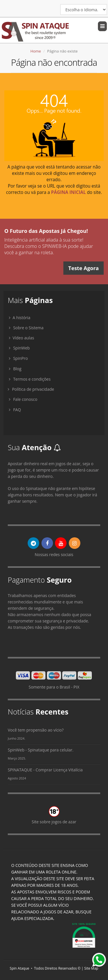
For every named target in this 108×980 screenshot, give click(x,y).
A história (19, 318)
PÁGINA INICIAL (68, 192)
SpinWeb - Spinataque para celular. (41, 750)
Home (36, 51)
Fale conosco (23, 399)
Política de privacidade (31, 389)
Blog (15, 369)
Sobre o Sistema (26, 328)
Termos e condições (30, 379)
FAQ (15, 410)
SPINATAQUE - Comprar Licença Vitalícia (45, 770)
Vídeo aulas (21, 338)
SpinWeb (19, 348)
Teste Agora (84, 268)
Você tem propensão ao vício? (36, 730)
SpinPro (18, 358)
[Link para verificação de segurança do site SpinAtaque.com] (84, 934)
